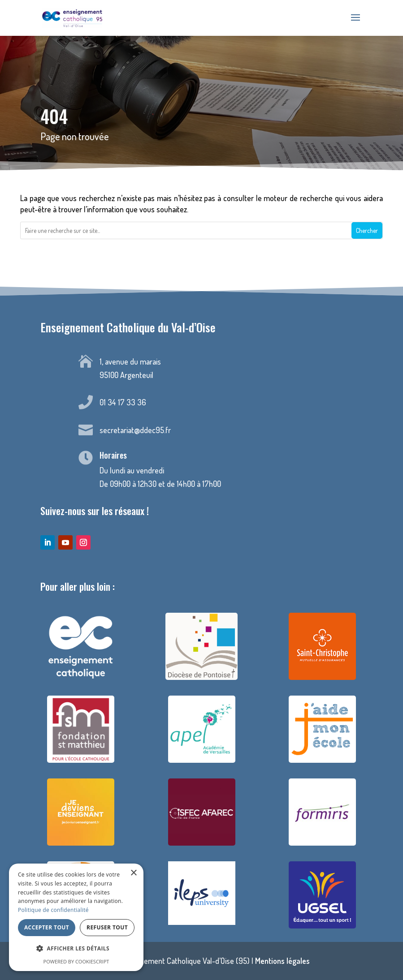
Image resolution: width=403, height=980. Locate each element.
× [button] (133, 873)
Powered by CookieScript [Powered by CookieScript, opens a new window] (76, 961)
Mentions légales (282, 961)
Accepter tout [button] (47, 927)
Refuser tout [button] (107, 927)
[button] (76, 949)
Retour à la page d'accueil (201, 263)
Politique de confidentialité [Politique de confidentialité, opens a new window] (53, 910)
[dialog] (76, 917)
